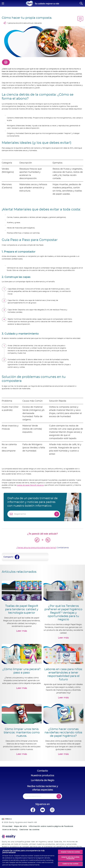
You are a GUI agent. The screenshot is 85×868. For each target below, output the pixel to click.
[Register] (59, 796)
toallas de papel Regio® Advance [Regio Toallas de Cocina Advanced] (30, 485)
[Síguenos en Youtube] (42, 810)
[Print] (6, 62)
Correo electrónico (33, 796)
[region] (42, 858)
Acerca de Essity (10, 830)
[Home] (30, 3)
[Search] (81, 3)
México (7, 819)
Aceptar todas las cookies (70, 852)
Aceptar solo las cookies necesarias (70, 858)
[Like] (37, 540)
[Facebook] (17, 557)
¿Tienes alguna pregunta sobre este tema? (36, 548)
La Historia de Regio (43, 780)
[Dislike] (48, 540)
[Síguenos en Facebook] (33, 810)
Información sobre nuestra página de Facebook (51, 826)
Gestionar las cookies (29, 830)
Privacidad (7, 826)
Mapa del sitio (20, 826)
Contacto (42, 771)
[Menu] (3, 3)
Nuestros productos (42, 776)
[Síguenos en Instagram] (52, 810)
